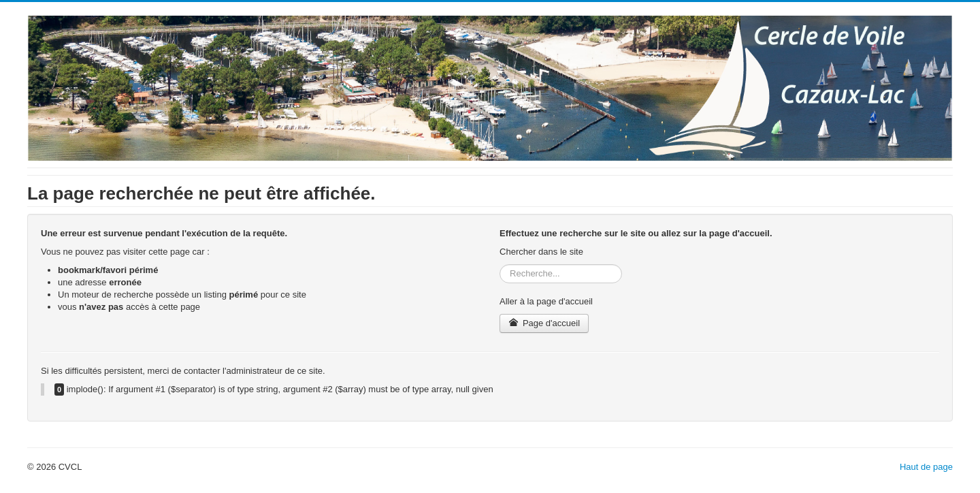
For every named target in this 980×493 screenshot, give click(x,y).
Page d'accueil (544, 323)
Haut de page (926, 467)
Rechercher (500, 265)
